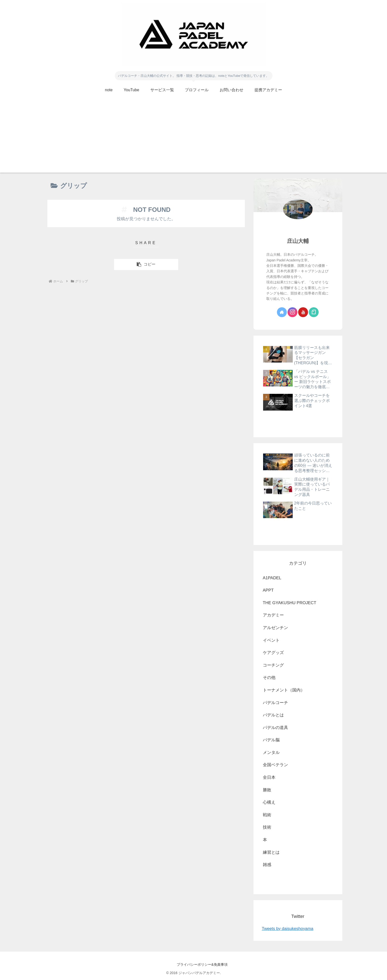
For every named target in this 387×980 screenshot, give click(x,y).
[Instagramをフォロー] (292, 312)
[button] (146, 264)
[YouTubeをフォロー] (303, 312)
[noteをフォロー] (314, 312)
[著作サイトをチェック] (282, 312)
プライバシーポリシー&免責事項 (193, 964)
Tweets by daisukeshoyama (288, 929)
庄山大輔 (298, 241)
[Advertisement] (193, 138)
